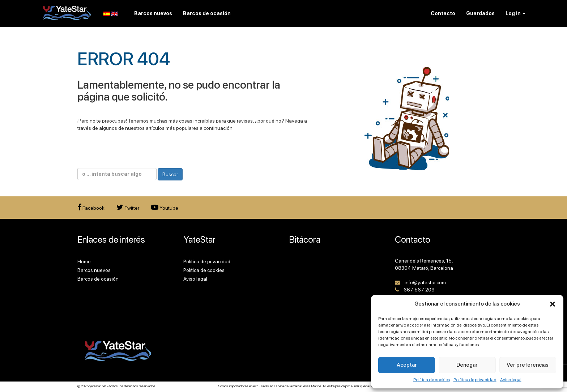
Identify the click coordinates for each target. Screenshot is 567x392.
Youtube (165, 208)
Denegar (467, 365)
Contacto (443, 13)
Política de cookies (432, 380)
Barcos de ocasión (98, 279)
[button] (553, 304)
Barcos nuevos (94, 270)
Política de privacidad (475, 380)
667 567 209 (419, 290)
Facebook (91, 208)
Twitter (128, 208)
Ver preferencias (528, 365)
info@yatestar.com (425, 282)
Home (84, 261)
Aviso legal (511, 380)
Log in (515, 13)
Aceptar (407, 365)
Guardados (480, 13)
